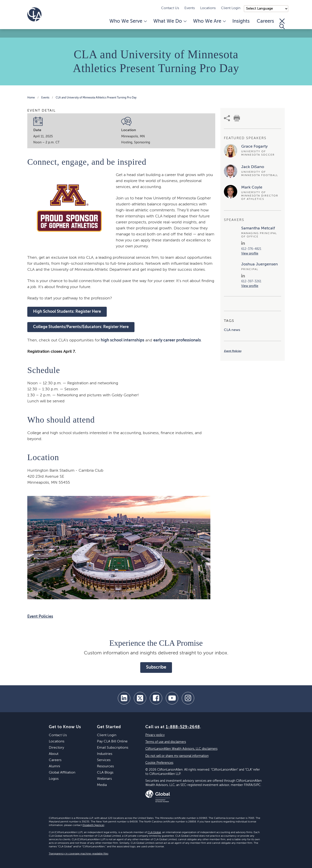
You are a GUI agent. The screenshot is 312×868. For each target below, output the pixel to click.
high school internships (122, 340)
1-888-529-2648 (183, 727)
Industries (105, 754)
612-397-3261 (251, 281)
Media (102, 785)
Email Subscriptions (113, 748)
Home (31, 98)
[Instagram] (188, 698)
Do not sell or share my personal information (177, 756)
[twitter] (140, 698)
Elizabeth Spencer (93, 825)
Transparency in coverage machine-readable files (79, 854)
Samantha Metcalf (258, 228)
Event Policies (40, 617)
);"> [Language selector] (266, 9)
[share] (227, 118)
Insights (241, 21)
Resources (105, 766)
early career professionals (177, 340)
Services (104, 760)
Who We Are (209, 21)
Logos (54, 779)
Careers (265, 21)
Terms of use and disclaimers (166, 742)
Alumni (54, 766)
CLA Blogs (105, 773)
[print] (237, 118)
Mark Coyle (252, 187)
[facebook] (156, 698)
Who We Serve (128, 21)
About (54, 754)
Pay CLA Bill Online (112, 742)
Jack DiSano (253, 167)
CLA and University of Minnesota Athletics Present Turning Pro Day (96, 98)
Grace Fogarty (254, 146)
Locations (208, 8)
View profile (250, 254)
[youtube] (172, 698)
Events (190, 8)
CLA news (232, 330)
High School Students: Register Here (67, 312)
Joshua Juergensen (260, 264)
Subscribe (156, 668)
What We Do (170, 21)
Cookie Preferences (159, 763)
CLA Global (154, 832)
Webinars (104, 779)
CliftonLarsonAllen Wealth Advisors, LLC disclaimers (181, 749)
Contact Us (170, 8)
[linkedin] (124, 698)
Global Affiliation (62, 773)
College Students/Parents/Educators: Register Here (81, 327)
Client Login (231, 8)
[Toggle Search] (282, 24)
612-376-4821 (251, 249)
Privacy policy (155, 735)
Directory (56, 748)
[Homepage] (34, 14)
